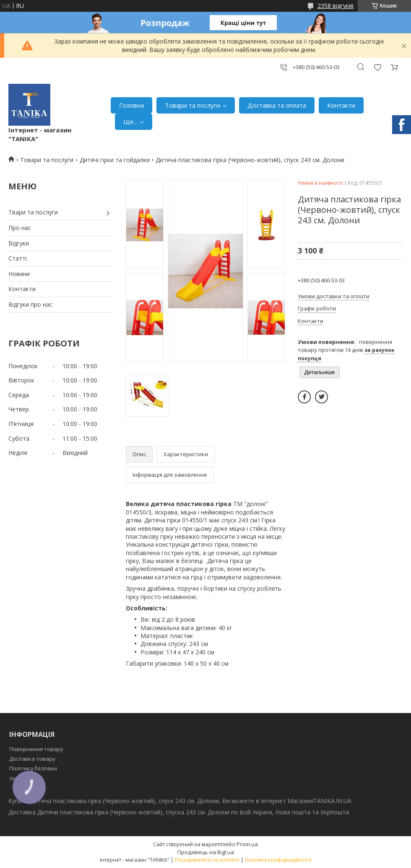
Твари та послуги (33, 212)
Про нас (20, 228)
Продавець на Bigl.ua (206, 852)
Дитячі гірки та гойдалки (115, 160)
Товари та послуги (192, 105)
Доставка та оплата (277, 105)
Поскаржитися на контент (207, 860)
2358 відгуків (336, 6)
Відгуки (19, 243)
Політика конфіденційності (278, 860)
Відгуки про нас (30, 304)
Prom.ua (247, 844)
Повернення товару (36, 749)
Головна (131, 105)
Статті (18, 258)
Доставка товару (32, 759)
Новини (19, 274)
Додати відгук (377, 67)
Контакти (341, 105)
